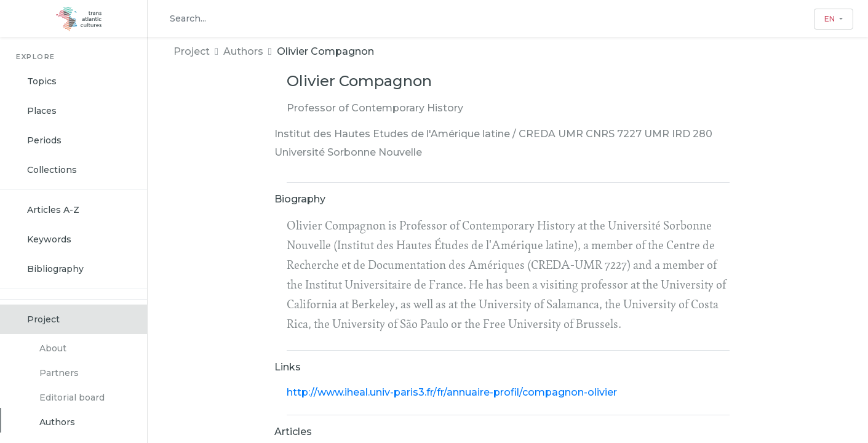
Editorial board (72, 397)
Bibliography (55, 269)
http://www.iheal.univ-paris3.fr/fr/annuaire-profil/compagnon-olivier (452, 392)
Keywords (49, 239)
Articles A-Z (53, 210)
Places (42, 111)
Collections (52, 170)
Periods (44, 140)
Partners (59, 373)
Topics (42, 81)
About (53, 348)
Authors (57, 422)
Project (43, 319)
